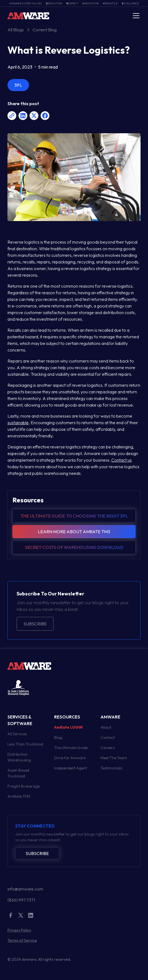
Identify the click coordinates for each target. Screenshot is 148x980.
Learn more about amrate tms (74, 532)
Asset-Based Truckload (18, 773)
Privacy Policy (19, 930)
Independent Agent (71, 768)
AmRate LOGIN (68, 727)
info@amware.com (25, 889)
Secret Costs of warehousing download (74, 547)
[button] (135, 16)
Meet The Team (114, 758)
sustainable (18, 423)
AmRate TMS (19, 796)
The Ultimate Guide (71, 748)
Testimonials (111, 768)
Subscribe (35, 624)
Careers (108, 748)
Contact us (121, 460)
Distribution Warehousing (19, 757)
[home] (28, 16)
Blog (58, 737)
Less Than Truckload (25, 744)
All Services (17, 734)
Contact (108, 737)
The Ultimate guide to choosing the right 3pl (74, 516)
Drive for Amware (70, 758)
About (106, 727)
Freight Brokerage (24, 786)
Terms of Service (22, 940)
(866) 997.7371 (21, 900)
